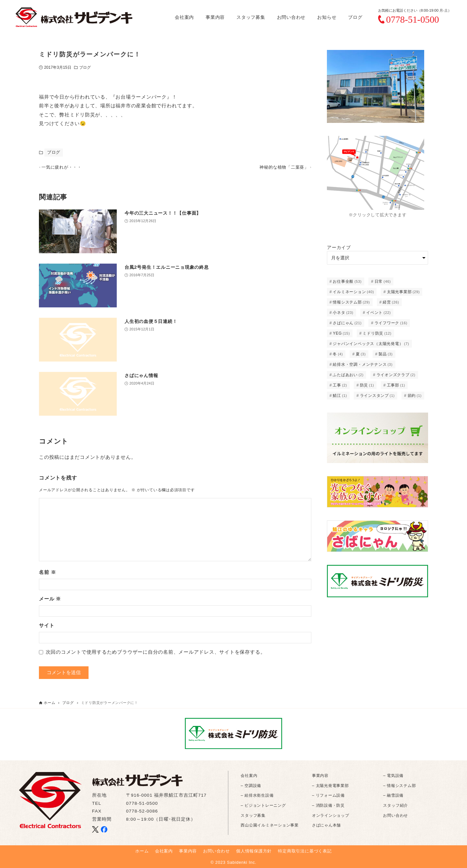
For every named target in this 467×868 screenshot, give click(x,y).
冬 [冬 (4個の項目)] (338, 354)
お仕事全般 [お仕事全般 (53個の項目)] (347, 281)
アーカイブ (339, 247)
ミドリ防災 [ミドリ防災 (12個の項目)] (377, 333)
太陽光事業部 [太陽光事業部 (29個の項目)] (403, 292)
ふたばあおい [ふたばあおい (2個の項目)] (348, 375)
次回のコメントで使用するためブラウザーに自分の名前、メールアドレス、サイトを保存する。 (156, 655)
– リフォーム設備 (328, 795)
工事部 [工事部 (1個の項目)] (396, 385)
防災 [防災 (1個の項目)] (367, 385)
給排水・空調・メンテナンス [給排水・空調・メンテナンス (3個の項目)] (363, 364)
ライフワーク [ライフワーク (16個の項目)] (391, 323)
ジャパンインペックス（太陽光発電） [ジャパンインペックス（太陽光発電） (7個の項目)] (371, 344)
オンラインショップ (331, 815)
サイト (47, 628)
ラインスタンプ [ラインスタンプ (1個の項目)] (377, 396)
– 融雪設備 (393, 795)
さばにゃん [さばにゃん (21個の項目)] (347, 323)
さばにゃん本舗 (326, 825)
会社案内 (249, 776)
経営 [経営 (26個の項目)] (391, 302)
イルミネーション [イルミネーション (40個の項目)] (353, 292)
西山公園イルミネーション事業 (270, 825)
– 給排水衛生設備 (257, 795)
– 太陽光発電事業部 (330, 786)
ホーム (142, 851)
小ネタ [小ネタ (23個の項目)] (343, 313)
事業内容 (320, 776)
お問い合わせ (395, 815)
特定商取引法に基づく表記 (305, 851)
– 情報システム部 (399, 786)
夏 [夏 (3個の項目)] (361, 354)
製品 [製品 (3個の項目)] (386, 354)
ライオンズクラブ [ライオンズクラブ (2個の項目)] (396, 375)
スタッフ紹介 (395, 805)
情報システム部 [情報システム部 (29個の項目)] (351, 302)
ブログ (85, 67)
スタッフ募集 (253, 815)
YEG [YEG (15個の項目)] (341, 333)
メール (50, 602)
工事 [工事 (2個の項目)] (340, 385)
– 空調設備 (251, 786)
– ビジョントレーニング (263, 805)
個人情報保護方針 (254, 851)
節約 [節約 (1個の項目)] (415, 396)
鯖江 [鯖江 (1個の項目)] (340, 396)
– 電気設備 (393, 776)
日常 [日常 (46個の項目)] (383, 281)
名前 (47, 575)
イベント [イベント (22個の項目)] (378, 313)
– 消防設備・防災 (328, 805)
